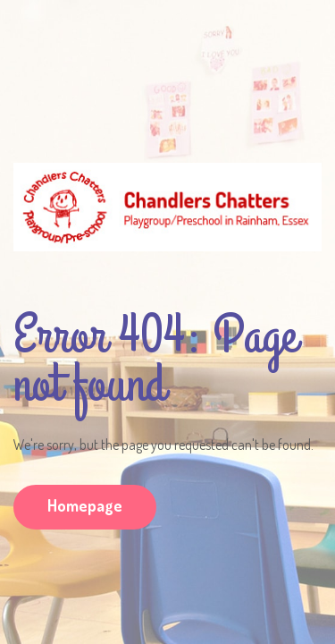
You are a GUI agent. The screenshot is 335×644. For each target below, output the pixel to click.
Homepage (85, 505)
